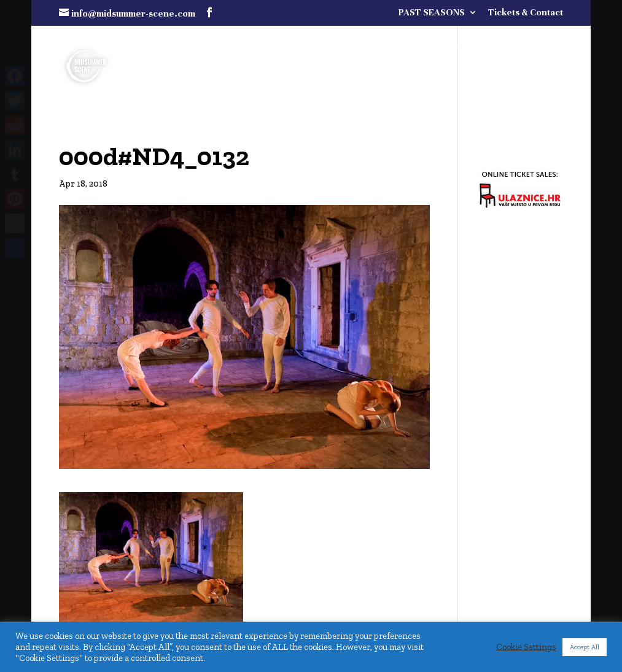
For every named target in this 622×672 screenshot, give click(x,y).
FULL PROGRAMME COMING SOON (436, 44)
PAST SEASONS (432, 13)
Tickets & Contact (526, 13)
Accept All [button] (585, 647)
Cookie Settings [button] (526, 647)
